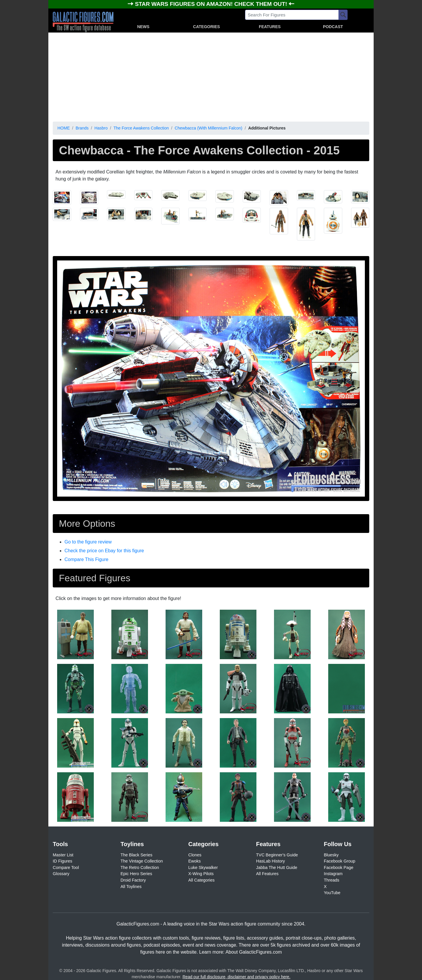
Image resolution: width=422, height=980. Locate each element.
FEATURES (270, 27)
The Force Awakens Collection (141, 128)
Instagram (333, 874)
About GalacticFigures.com (253, 952)
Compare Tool (66, 867)
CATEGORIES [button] (207, 27)
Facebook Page (339, 867)
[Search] (343, 15)
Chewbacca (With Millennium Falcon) (209, 128)
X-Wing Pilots (201, 874)
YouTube (332, 893)
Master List (63, 855)
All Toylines (131, 887)
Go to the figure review (88, 542)
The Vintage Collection (142, 861)
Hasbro (101, 128)
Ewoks (195, 861)
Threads (332, 880)
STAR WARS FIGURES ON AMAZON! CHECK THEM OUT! (212, 4)
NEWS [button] (143, 27)
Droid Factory (133, 880)
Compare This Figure (86, 559)
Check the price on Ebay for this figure (104, 551)
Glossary (61, 874)
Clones (195, 855)
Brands (82, 128)
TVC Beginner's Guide (277, 855)
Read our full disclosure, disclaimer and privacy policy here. (236, 977)
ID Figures (62, 861)
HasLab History (270, 861)
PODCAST (333, 27)
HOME (64, 128)
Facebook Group (340, 861)
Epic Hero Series (136, 874)
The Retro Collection (140, 867)
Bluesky (331, 855)
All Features (267, 874)
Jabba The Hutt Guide (277, 867)
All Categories (202, 880)
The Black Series (136, 855)
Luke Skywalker (203, 867)
